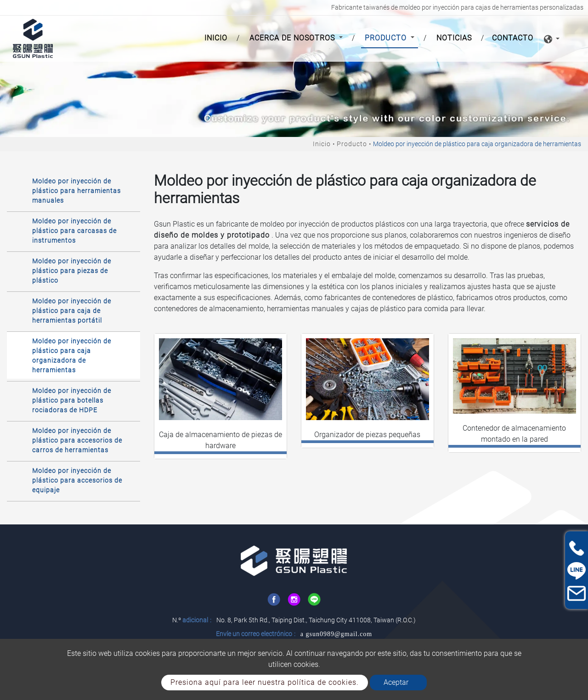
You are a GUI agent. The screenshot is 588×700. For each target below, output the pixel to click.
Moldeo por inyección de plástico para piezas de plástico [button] (72, 271)
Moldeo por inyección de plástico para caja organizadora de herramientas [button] (72, 356)
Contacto (513, 38)
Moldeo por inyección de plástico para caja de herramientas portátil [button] (72, 311)
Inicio (218, 37)
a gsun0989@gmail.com (336, 634)
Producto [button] (387, 38)
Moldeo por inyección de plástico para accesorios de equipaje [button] (77, 480)
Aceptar (396, 682)
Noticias (454, 38)
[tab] (73, 191)
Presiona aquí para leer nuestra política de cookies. (265, 682)
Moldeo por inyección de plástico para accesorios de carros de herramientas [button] (77, 440)
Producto (352, 144)
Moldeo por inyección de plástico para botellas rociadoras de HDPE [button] (72, 400)
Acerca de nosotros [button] (293, 38)
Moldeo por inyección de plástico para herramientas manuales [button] (76, 191)
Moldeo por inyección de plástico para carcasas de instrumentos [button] (74, 231)
